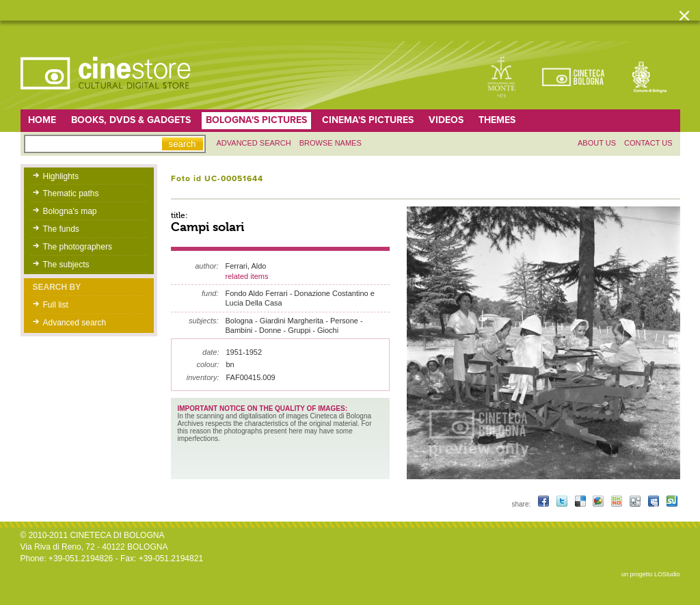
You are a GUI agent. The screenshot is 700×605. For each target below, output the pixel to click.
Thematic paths (71, 193)
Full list (56, 305)
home (42, 120)
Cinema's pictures (368, 120)
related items (247, 276)
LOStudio (667, 574)
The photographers (78, 247)
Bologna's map (70, 211)
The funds (61, 229)
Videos (446, 120)
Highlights (61, 176)
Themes (497, 120)
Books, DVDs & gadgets (131, 120)
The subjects (66, 265)
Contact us (648, 143)
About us (597, 143)
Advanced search (254, 143)
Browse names (331, 143)
